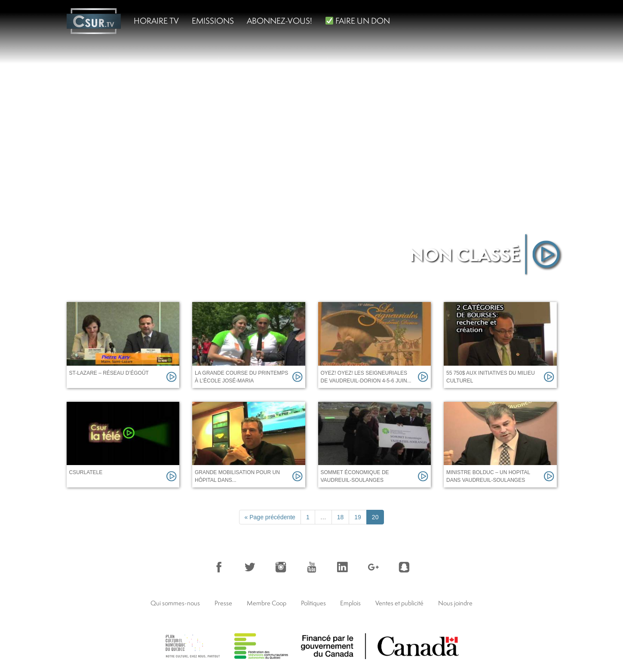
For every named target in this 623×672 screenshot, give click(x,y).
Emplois (350, 603)
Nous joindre (455, 603)
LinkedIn (342, 567)
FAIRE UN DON (358, 21)
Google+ (373, 567)
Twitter (250, 567)
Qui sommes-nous (175, 603)
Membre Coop (267, 603)
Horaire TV (156, 21)
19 (358, 517)
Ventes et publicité (399, 603)
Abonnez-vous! (279, 21)
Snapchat (404, 567)
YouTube (312, 567)
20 (375, 517)
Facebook (219, 567)
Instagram (281, 567)
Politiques (313, 603)
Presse (223, 603)
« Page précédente (270, 517)
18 (341, 517)
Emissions (213, 21)
